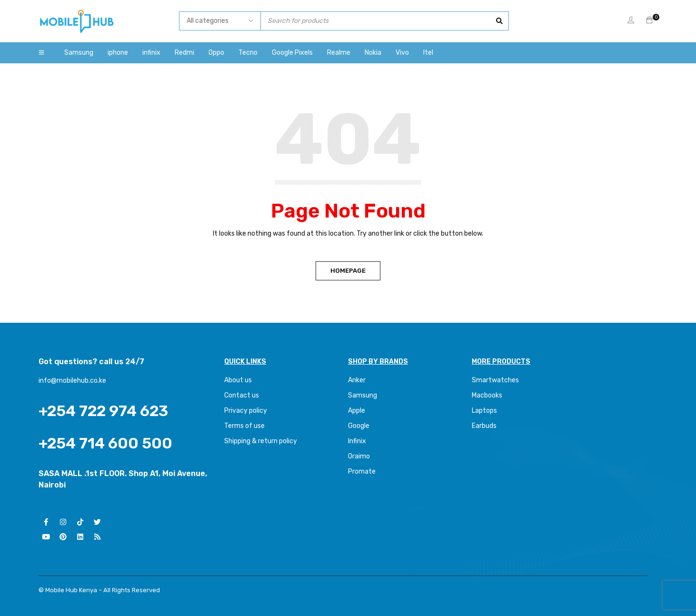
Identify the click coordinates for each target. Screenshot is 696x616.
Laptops (484, 411)
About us (238, 380)
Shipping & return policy (261, 441)
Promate (362, 472)
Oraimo (359, 456)
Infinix (357, 441)
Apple (357, 411)
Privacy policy (246, 411)
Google (359, 426)
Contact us (242, 395)
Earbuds (484, 426)
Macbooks (487, 395)
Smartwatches (496, 380)
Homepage (348, 271)
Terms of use (244, 426)
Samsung (363, 395)
